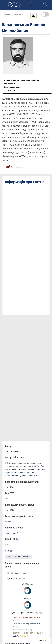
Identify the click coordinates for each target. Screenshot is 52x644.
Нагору (44, 640)
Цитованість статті (16, 579)
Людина (9, 522)
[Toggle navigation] (28, 5)
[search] (45, 3)
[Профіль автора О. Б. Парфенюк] (13, 451)
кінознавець (11, 533)
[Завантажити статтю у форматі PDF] (16, 167)
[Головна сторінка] (14, 5)
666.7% (21, 636)
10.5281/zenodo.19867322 (18, 557)
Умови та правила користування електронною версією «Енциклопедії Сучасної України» (25, 473)
